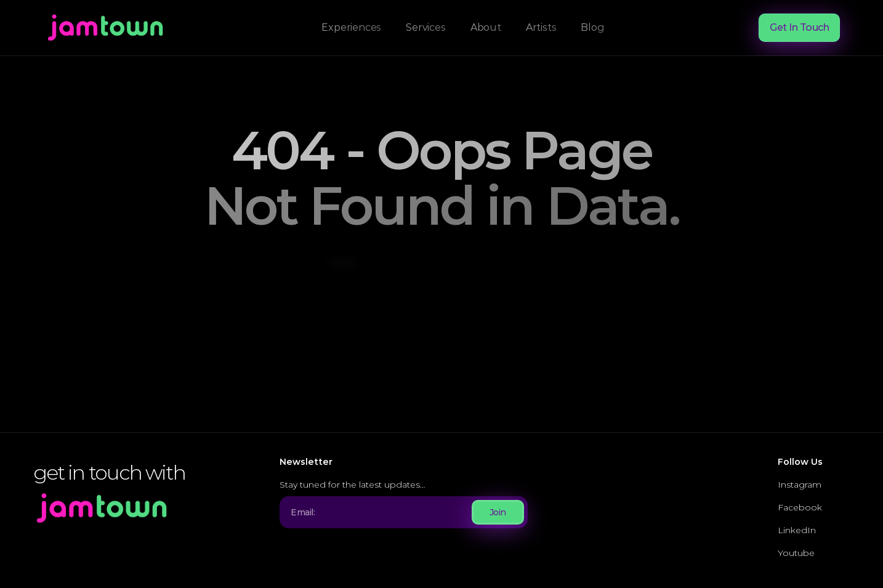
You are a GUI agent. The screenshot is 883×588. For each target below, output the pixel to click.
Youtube (796, 553)
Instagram (800, 485)
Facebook (800, 507)
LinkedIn (797, 530)
